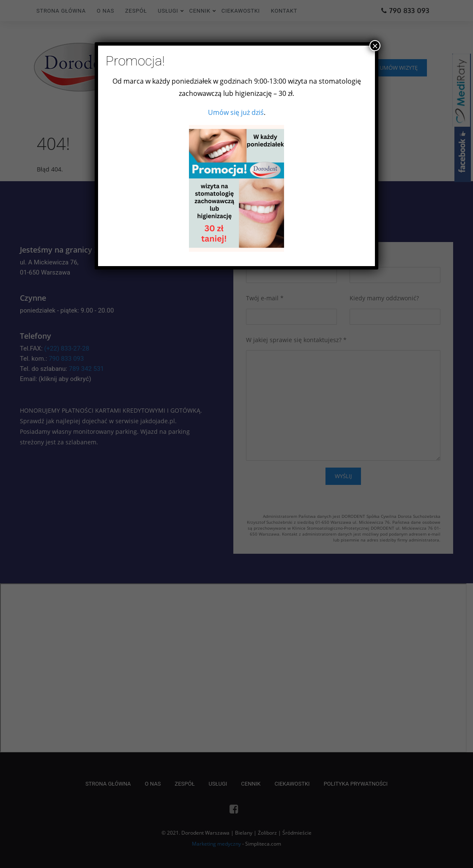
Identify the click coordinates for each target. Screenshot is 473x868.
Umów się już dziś (236, 112)
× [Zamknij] (375, 46)
